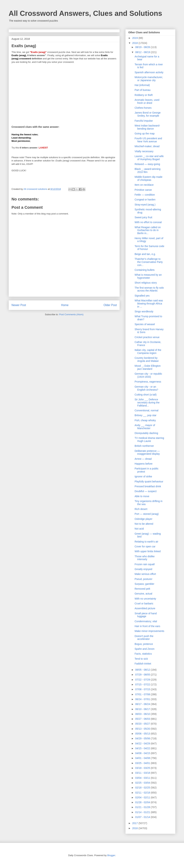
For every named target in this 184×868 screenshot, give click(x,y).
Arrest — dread (143, 459)
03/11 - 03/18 (143, 773)
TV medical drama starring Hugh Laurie (149, 439)
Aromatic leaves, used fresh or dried (147, 101)
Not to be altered (144, 524)
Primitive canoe (143, 190)
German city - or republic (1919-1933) (148, 375)
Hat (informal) (142, 85)
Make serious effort (145, 574)
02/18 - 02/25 (143, 788)
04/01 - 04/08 (143, 758)
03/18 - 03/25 (143, 768)
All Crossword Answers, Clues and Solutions (85, 13)
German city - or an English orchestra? (146, 388)
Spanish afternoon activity (149, 72)
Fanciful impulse (144, 121)
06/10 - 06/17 (143, 709)
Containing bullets (145, 270)
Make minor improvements (149, 631)
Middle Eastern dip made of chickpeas (149, 178)
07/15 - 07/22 (143, 684)
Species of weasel (145, 324)
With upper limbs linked (148, 551)
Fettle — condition (145, 195)
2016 (135, 828)
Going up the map (145, 134)
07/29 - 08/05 (143, 675)
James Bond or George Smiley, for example (148, 114)
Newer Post (19, 305)
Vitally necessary (144, 151)
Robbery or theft (144, 95)
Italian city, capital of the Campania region (148, 352)
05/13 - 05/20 (143, 729)
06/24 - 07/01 (143, 699)
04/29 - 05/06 (143, 738)
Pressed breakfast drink (148, 486)
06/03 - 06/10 (143, 714)
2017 (135, 823)
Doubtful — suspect (146, 491)
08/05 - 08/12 (143, 670)
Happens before (144, 464)
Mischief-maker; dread (147, 146)
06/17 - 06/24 (143, 704)
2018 (135, 43)
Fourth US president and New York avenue (148, 140)
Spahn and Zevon (145, 649)
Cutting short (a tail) (146, 395)
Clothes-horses (143, 108)
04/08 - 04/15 (143, 753)
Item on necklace (144, 185)
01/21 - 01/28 (143, 807)
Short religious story (146, 283)
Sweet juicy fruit (143, 217)
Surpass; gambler (144, 584)
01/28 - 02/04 (143, 802)
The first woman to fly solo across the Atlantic (149, 289)
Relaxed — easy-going (147, 164)
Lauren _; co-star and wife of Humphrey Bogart (149, 158)
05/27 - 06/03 (143, 719)
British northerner (144, 446)
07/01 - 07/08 (143, 694)
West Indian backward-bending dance (147, 127)
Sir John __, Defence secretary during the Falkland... (147, 403)
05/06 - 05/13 (143, 734)
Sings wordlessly (144, 311)
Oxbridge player (143, 519)
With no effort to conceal (148, 222)
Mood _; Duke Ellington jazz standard (148, 367)
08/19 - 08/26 (143, 47)
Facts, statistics (143, 654)
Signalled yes (142, 296)
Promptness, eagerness (148, 382)
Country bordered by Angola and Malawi (147, 359)
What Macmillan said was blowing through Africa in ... (149, 304)
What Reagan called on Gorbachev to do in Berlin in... (148, 230)
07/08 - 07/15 (143, 689)
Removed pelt (142, 589)
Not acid (139, 529)
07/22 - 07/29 (143, 680)
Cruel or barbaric (144, 603)
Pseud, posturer (143, 579)
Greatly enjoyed (143, 569)
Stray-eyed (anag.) (145, 205)
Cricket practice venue (147, 337)
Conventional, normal (146, 410)
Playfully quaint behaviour (149, 482)
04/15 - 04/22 (143, 748)
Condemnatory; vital (146, 621)
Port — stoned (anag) (147, 514)
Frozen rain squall (145, 564)
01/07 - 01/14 (143, 817)
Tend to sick (141, 659)
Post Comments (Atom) (71, 314)
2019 (135, 38)
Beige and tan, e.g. (145, 254)
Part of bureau (143, 90)
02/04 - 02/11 (143, 797)
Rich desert (141, 509)
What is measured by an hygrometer (148, 276)
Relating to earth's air (146, 542)
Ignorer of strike (143, 476)
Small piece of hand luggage (146, 615)
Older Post (110, 305)
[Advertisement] (64, 92)
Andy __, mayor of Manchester (145, 427)
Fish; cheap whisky (145, 420)
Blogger (111, 855)
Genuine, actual (143, 594)
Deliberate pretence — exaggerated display (147, 452)
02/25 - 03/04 (143, 783)
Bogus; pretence (144, 644)
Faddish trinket (143, 664)
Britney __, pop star (145, 415)
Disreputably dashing (146, 433)
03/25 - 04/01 (143, 763)
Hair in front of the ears (147, 626)
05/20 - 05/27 (143, 724)
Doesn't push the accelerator (144, 638)
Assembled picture (145, 608)
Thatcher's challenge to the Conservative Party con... (149, 262)
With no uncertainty (145, 599)
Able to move (142, 496)
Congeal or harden (145, 200)
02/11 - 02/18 (143, 793)
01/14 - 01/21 (143, 812)
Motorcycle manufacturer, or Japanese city (149, 79)
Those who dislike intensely (145, 558)
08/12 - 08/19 (143, 52)
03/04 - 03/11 (143, 778)
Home (65, 305)
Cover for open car (145, 546)
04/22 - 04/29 (143, 743)
